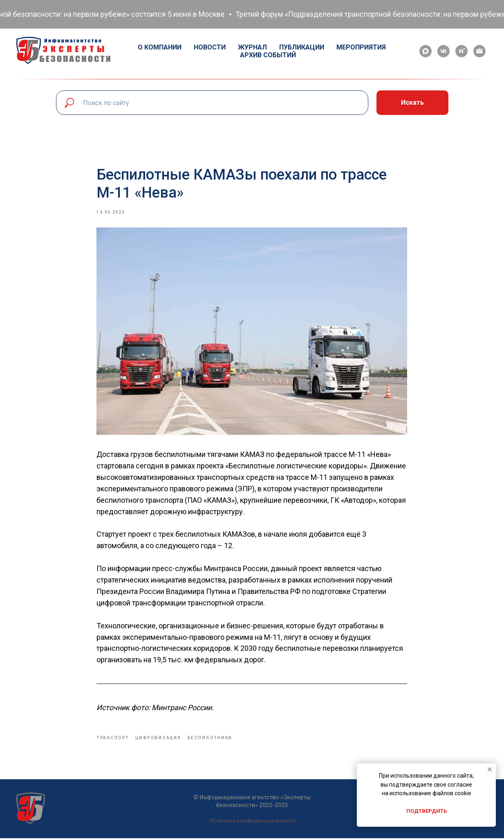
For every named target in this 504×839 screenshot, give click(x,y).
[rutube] (461, 51)
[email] (479, 51)
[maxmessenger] (426, 51)
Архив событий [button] (268, 55)
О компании (160, 47)
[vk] (444, 51)
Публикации (302, 47)
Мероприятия (361, 47)
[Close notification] (490, 769)
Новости (210, 47)
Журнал (252, 47)
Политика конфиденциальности (252, 821)
